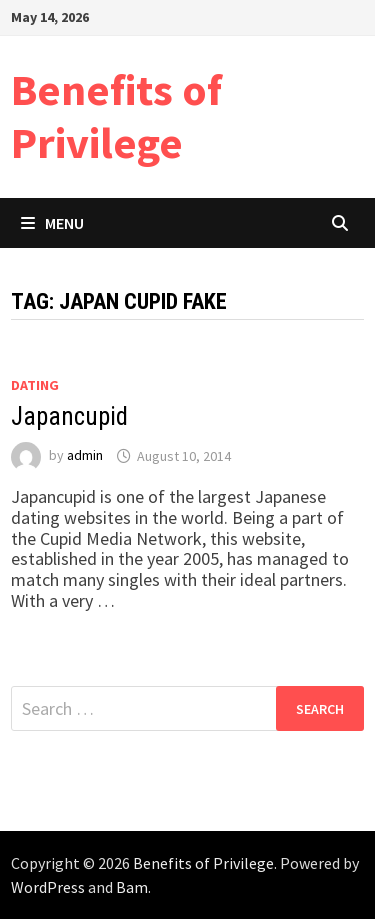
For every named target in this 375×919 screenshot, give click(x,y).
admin (85, 456)
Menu (52, 223)
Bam (132, 887)
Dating (35, 385)
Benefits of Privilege (116, 116)
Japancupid (69, 416)
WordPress (48, 887)
